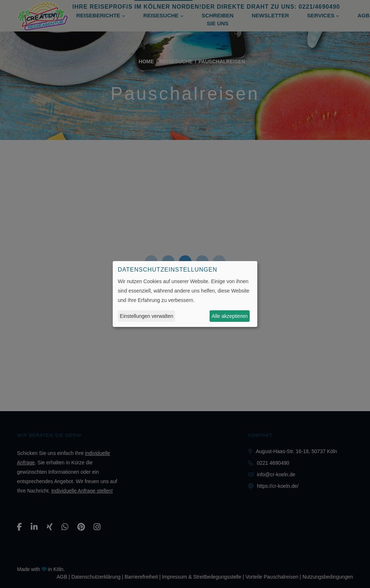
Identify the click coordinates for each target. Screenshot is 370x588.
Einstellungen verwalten (147, 316)
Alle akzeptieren (230, 316)
